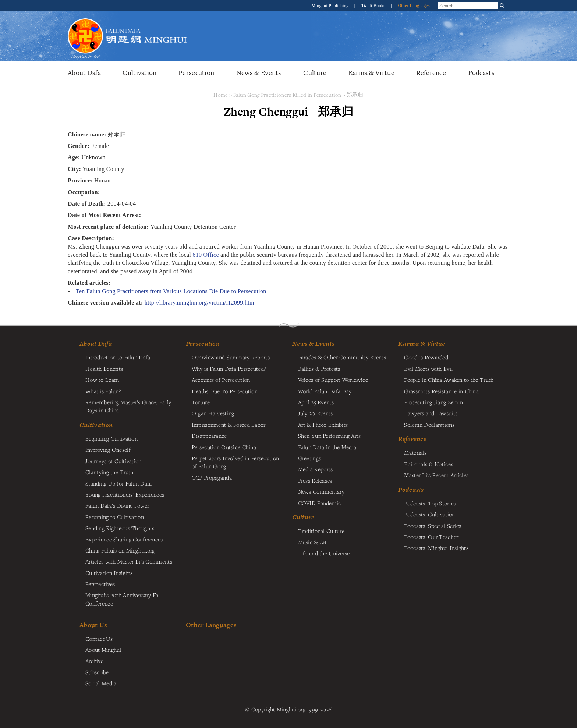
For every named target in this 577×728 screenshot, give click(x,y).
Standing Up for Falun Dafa (119, 483)
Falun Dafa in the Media (327, 447)
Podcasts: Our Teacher (431, 537)
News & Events (259, 73)
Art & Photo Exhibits (323, 425)
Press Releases (315, 480)
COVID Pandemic (320, 503)
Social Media (101, 683)
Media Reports (316, 469)
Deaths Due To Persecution (225, 391)
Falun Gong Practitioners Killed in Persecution (288, 95)
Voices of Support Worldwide (333, 380)
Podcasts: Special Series (433, 526)
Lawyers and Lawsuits (431, 413)
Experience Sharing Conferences (124, 539)
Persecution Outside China (224, 447)
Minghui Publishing (331, 6)
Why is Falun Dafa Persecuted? (229, 369)
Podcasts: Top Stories (430, 503)
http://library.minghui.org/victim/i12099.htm (199, 303)
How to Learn (102, 380)
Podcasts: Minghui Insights (436, 548)
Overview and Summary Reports (231, 357)
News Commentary (321, 491)
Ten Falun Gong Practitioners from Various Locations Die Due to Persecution (171, 291)
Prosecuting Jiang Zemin (433, 402)
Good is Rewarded (426, 357)
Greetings (310, 458)
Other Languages (414, 6)
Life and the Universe (324, 553)
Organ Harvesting (213, 413)
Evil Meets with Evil (428, 369)
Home (221, 95)
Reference (431, 73)
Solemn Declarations (429, 425)
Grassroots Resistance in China (441, 391)
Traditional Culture (321, 531)
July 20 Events (316, 413)
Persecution (196, 73)
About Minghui (103, 650)
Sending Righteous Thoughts (120, 528)
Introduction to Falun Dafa (118, 357)
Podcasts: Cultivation (429, 514)
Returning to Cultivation (115, 517)
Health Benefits (104, 369)
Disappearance (209, 436)
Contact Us (99, 639)
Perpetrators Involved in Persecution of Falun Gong (235, 462)
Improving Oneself (108, 450)
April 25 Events (316, 402)
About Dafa (84, 73)
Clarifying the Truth (109, 472)
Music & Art (313, 542)
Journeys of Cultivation (114, 461)
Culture (315, 73)
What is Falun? (103, 391)
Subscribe (97, 672)
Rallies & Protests (319, 369)
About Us (93, 625)
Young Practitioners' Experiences (125, 494)
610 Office (206, 255)
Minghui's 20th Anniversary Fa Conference (122, 599)
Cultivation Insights (109, 573)
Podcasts (481, 73)
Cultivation (139, 73)
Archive (94, 661)
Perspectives (100, 584)
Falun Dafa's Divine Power (117, 505)
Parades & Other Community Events (342, 357)
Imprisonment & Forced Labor (229, 425)
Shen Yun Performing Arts (330, 436)
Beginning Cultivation (111, 438)
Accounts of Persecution (221, 380)
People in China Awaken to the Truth (449, 380)
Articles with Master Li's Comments (129, 561)
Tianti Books (374, 6)
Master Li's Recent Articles (436, 475)
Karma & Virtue (371, 73)
